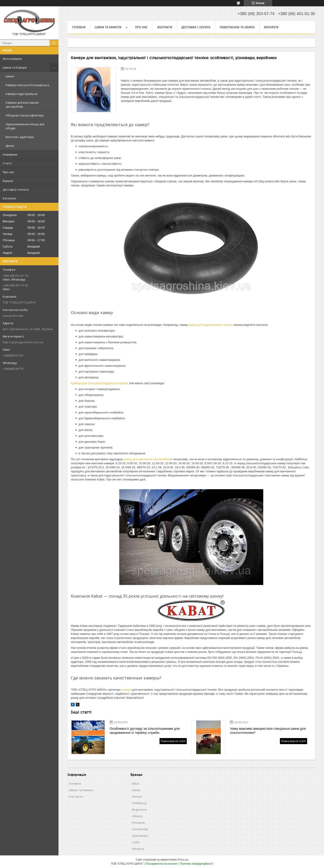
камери (126, 690)
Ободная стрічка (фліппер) (25, 115)
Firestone (138, 823)
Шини (10, 76)
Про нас (8, 172)
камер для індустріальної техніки (211, 325)
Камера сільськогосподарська (27, 85)
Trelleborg (139, 803)
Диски (10, 146)
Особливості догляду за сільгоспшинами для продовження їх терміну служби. (145, 731)
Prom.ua (183, 860)
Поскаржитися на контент (162, 864)
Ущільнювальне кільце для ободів (25, 126)
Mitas (136, 783)
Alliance (137, 816)
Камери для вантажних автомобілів (22, 105)
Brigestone (139, 810)
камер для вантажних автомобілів (146, 459)
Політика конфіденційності (197, 864)
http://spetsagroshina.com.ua (23, 342)
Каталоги (9, 198)
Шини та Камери (15, 67)
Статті (7, 163)
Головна (79, 27)
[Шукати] (54, 43)
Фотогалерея (12, 59)
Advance (138, 849)
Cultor (136, 842)
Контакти (165, 27)
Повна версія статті (173, 741)
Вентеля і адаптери (20, 137)
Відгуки (8, 181)
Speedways (140, 836)
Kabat (136, 790)
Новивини (10, 154)
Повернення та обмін (237, 27)
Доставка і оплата (16, 190)
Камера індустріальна (21, 94)
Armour (137, 797)
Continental (140, 829)
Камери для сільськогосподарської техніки (100, 383)
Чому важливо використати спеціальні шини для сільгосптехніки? (268, 731)
